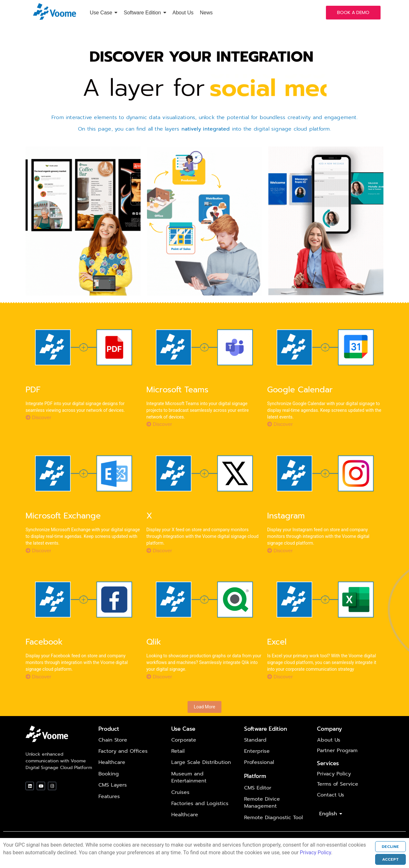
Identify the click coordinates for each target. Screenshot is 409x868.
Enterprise (257, 762)
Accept (384, 859)
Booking (109, 784)
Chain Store (113, 751)
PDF (33, 400)
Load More (205, 718)
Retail (178, 762)
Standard (255, 751)
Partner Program (337, 761)
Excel (277, 653)
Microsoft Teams (177, 400)
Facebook (44, 653)
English (329, 825)
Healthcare (112, 773)
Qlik (154, 653)
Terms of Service (338, 795)
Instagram (286, 527)
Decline (384, 847)
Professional (259, 773)
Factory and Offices (123, 762)
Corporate (184, 751)
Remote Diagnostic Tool (274, 828)
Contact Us (331, 805)
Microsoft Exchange (63, 527)
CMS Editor (258, 798)
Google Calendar (300, 400)
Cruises (180, 803)
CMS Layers (113, 796)
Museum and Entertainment (189, 788)
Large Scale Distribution (201, 773)
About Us (329, 751)
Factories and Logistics (200, 814)
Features (109, 807)
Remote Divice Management (262, 813)
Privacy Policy (334, 784)
